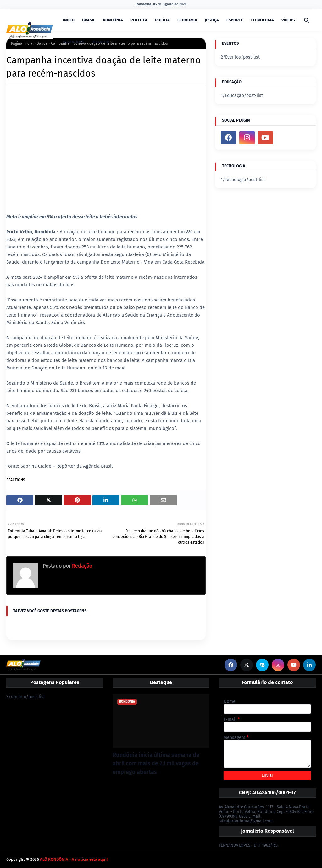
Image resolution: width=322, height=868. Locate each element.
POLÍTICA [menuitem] (139, 20)
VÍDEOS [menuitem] (288, 20)
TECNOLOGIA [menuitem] (262, 20)
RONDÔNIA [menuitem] (113, 20)
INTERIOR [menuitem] (100, 42)
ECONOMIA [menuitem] (187, 20)
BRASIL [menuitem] (89, 20)
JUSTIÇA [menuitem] (212, 20)
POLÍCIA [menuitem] (162, 20)
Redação (81, 566)
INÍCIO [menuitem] (69, 20)
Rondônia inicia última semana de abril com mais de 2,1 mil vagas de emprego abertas (156, 763)
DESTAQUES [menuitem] (73, 42)
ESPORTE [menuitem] (235, 20)
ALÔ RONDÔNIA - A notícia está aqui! (74, 859)
